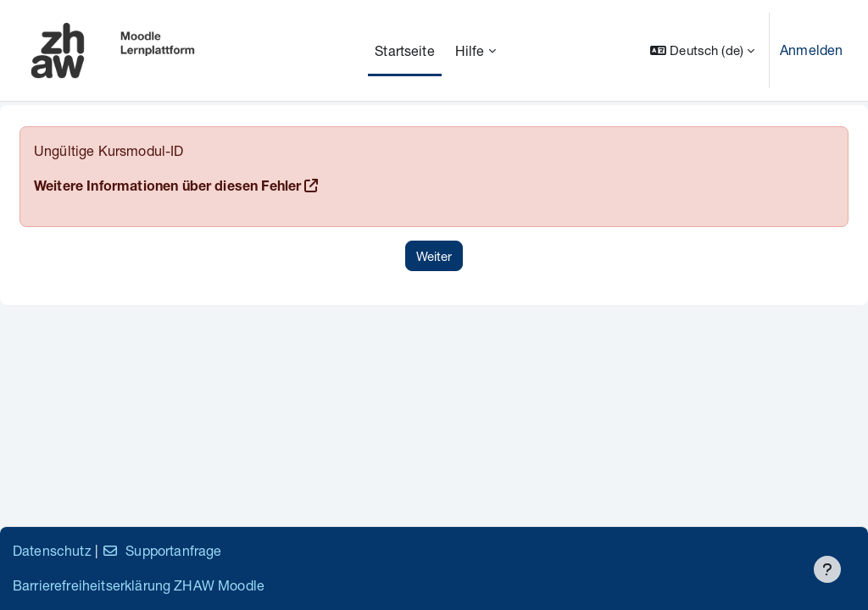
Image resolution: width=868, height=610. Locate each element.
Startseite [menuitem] (405, 50)
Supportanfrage (161, 550)
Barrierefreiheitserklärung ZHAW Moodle (139, 585)
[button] (702, 50)
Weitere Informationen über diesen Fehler (167, 188)
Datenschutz (52, 550)
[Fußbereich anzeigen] (827, 569)
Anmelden (811, 50)
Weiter (434, 256)
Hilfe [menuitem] (470, 50)
